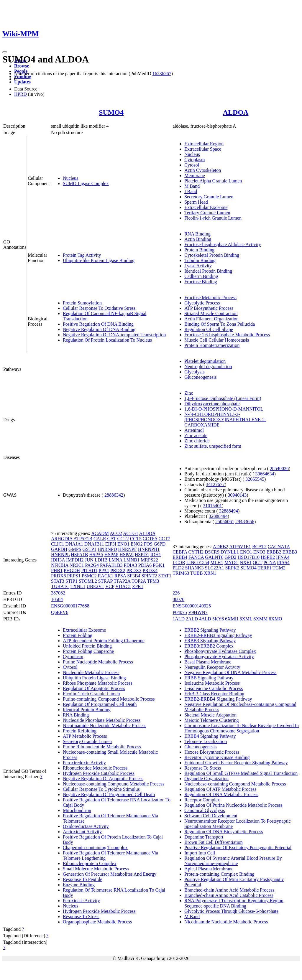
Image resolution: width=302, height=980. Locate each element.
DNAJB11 (94, 544)
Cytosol (192, 165)
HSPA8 (111, 555)
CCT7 (164, 539)
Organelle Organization (206, 779)
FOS (148, 544)
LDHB (101, 560)
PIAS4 (283, 563)
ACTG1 (131, 533)
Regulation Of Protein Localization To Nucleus (107, 340)
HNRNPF (128, 549)
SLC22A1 (215, 568)
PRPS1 (74, 576)
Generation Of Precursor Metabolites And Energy (110, 874)
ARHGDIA (62, 539)
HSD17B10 (248, 557)
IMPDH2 (75, 560)
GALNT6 (214, 557)
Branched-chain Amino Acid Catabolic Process (229, 895)
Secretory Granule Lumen (209, 197)
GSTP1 (90, 549)
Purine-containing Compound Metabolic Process (109, 699)
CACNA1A (279, 547)
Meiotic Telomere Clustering (211, 720)
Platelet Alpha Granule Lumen (213, 181)
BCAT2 (259, 547)
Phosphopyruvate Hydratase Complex (220, 651)
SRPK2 (232, 568)
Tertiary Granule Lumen (207, 213)
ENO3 (259, 552)
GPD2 (230, 557)
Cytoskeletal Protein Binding (212, 255)
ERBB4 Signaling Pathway (210, 736)
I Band (191, 191)
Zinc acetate (196, 435)
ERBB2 (274, 552)
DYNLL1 (230, 552)
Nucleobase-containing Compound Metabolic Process (114, 784)
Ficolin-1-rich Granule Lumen (213, 218)
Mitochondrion (77, 810)
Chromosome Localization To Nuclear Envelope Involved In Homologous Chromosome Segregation (242, 728)
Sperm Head (196, 202)
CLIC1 (58, 544)
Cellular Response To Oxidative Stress (99, 308)
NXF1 (246, 563)
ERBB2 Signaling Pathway (210, 630)
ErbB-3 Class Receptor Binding (214, 694)
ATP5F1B (83, 539)
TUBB (197, 573)
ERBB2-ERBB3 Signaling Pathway (218, 635)
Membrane (195, 176)
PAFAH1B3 (111, 565)
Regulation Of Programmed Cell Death (100, 704)
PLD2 (178, 568)
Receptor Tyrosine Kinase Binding (217, 757)
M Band (192, 186)
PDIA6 (145, 565)
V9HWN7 (198, 612)
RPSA (120, 576)
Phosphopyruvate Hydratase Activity (219, 657)
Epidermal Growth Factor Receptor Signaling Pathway (236, 763)
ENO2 (137, 544)
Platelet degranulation (205, 361)
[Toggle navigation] (5, 52)
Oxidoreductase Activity (86, 826)
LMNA (115, 560)
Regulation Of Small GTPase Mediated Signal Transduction (241, 773)
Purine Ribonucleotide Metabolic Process (102, 747)
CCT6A (150, 539)
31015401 (212, 506)
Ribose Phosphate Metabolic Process (98, 683)
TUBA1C (60, 586)
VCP (110, 586)
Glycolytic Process (202, 303)
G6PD (160, 544)
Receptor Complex (202, 800)
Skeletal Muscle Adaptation (210, 715)
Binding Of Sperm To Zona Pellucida (220, 324)
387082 (58, 593)
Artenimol (194, 430)
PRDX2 (118, 570)
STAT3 (58, 581)
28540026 (279, 468)
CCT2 (123, 539)
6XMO (275, 619)
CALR (100, 539)
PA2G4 (92, 565)
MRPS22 (149, 560)
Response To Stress (81, 916)
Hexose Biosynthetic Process (212, 752)
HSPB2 (268, 557)
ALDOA (236, 112)
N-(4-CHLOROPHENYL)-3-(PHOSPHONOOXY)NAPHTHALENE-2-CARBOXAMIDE (225, 420)
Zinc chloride (197, 441)
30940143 (237, 495)
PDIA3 (131, 565)
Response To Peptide (83, 879)
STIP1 (72, 581)
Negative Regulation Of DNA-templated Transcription (114, 335)
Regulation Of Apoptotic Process (94, 688)
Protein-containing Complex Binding (219, 874)
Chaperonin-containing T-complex (95, 848)
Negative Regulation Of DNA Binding (99, 329)
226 (176, 593)
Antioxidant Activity (82, 832)
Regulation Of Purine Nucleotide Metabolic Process (233, 805)
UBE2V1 (96, 586)
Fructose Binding (201, 282)
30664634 (265, 474)
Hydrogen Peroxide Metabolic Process (99, 911)
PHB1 (57, 570)
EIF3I (111, 544)
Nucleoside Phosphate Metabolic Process (102, 720)
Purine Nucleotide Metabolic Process (98, 662)
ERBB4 (180, 557)
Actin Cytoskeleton (203, 170)
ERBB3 (290, 552)
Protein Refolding (80, 731)
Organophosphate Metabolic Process (97, 922)
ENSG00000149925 (192, 606)
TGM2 (279, 568)
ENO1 (123, 544)
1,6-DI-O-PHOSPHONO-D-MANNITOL (224, 409)
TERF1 (264, 568)
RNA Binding (197, 234)
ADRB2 (221, 547)
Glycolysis (194, 372)
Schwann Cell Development (211, 816)
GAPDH (59, 549)
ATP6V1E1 (240, 547)
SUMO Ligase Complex (86, 183)
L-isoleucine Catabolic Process (214, 688)
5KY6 (218, 619)
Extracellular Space (203, 149)
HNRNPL (60, 555)
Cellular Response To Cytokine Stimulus (101, 789)
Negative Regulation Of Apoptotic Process (103, 779)
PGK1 (159, 565)
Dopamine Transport (204, 837)
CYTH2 (196, 552)
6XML (246, 619)
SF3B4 (134, 576)
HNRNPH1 (149, 549)
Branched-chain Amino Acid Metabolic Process (229, 890)
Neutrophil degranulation (208, 367)
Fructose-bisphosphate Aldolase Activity (223, 244)
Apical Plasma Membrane (209, 869)
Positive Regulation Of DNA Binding (98, 324)
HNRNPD (107, 549)
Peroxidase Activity (81, 901)
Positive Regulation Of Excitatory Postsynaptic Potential (238, 848)
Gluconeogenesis (200, 377)
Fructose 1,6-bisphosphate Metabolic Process (227, 335)
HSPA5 (96, 555)
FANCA (196, 557)
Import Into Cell (200, 853)
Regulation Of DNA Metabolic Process (221, 794)
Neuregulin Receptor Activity (212, 667)
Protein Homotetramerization (212, 345)
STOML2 (88, 581)
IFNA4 (283, 557)
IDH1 (156, 555)
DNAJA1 (74, 544)
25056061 (225, 522)
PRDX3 (134, 570)
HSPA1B (79, 555)
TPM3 (153, 581)
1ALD (179, 619)
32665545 (255, 479)
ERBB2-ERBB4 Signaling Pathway (218, 699)
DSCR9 (212, 552)
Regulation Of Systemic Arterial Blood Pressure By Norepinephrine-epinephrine (233, 861)
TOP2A (139, 581)
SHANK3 (194, 568)
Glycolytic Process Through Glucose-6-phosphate (231, 911)
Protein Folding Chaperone (88, 651)
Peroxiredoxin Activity (84, 763)
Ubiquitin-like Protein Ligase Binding (99, 260)
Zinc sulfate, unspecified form (213, 446)
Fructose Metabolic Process (210, 298)
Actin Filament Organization (211, 319)
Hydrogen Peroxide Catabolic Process (99, 773)
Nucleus (70, 178)
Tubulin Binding (200, 260)
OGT (258, 563)
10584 (57, 599)
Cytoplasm (195, 160)
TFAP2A (122, 581)
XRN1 (210, 573)
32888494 (229, 511)
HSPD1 (142, 555)
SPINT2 (149, 576)
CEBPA (180, 552)
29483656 (245, 522)
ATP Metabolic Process (85, 736)
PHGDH (72, 570)
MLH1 (217, 563)
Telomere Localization (206, 741)
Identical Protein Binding (208, 271)
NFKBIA (60, 565)
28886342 (114, 495)
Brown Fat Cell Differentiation (213, 842)
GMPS (75, 549)
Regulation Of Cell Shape (209, 329)
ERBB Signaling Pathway (209, 678)
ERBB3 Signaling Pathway (210, 641)
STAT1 (165, 576)
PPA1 (104, 570)
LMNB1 (132, 560)
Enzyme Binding (79, 885)
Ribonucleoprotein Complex (90, 863)
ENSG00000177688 (70, 606)
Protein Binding (199, 250)
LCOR (179, 563)
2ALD (192, 619)
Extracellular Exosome (206, 207)
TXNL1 (78, 586)
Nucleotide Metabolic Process (91, 672)
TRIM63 (181, 573)
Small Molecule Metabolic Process (96, 869)
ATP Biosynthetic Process (209, 308)
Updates (22, 82)
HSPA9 (126, 555)
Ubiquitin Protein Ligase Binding (94, 678)
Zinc (189, 393)
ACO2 (116, 533)
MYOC (232, 563)
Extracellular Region (204, 144)
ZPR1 (138, 586)
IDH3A (58, 560)
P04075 (180, 612)
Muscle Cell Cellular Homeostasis (217, 340)
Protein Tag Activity (82, 255)
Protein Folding (78, 635)
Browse (22, 66)
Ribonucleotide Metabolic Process (95, 768)
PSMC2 (89, 576)
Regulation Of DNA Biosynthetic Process (224, 832)
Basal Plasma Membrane (208, 662)
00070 (178, 599)
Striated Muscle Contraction (211, 313)
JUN (89, 560)
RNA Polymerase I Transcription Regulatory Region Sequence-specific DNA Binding (234, 903)
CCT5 (136, 539)
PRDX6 (59, 576)
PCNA (270, 563)
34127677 (215, 484)
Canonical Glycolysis (205, 810)
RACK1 (106, 576)
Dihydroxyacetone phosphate (212, 404)
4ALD (205, 619)
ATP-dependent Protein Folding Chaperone (104, 641)
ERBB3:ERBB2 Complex (209, 646)
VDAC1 (123, 586)
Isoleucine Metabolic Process (212, 683)
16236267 (162, 74)
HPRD (20, 94)
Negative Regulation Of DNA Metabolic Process (230, 672)
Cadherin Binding (201, 276)
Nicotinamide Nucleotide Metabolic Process (105, 725)
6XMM (260, 619)
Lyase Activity (198, 266)
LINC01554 (198, 563)
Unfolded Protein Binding (87, 646)
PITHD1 (89, 570)
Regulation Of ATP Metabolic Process (220, 789)
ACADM (100, 533)
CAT (112, 539)
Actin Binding (198, 239)
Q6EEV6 (60, 612)
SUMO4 (111, 112)
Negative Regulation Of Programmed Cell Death (109, 794)
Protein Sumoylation (82, 303)
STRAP (105, 581)
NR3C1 (77, 565)
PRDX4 (150, 570)
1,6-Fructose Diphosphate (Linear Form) (223, 398)
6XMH (232, 619)
